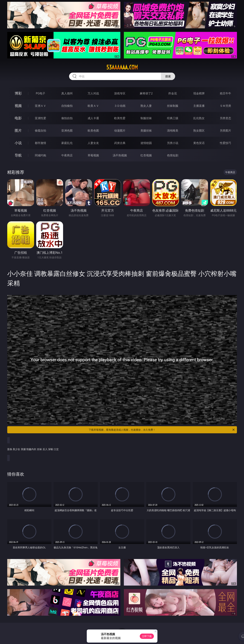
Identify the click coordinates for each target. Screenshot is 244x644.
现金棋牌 (199, 93)
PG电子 (41, 93)
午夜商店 (67, 155)
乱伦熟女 (199, 118)
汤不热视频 (120, 155)
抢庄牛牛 (225, 93)
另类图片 (225, 130)
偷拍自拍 (67, 118)
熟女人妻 (146, 106)
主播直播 (199, 106)
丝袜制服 (173, 106)
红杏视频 (146, 155)
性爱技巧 (225, 143)
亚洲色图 (67, 130)
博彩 (18, 93)
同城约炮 (40, 155)
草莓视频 (93, 155)
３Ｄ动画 (120, 106)
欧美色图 (93, 130)
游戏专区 (120, 93)
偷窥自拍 (40, 130)
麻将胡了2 (146, 93)
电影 (18, 118)
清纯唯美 (173, 130)
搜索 (168, 76)
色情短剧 (173, 155)
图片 (18, 130)
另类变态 (225, 118)
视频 (18, 106)
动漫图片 (120, 130)
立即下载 (147, 636)
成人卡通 (93, 118)
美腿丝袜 (146, 130)
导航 (18, 155)
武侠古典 (120, 143)
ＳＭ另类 (225, 106)
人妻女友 (93, 143)
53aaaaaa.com (122, 67)
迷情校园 (146, 143)
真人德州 (67, 93)
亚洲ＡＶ (40, 106)
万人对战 (93, 93)
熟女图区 (199, 130)
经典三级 (173, 118)
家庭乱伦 (67, 143)
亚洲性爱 (40, 118)
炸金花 (173, 93)
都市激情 (40, 143)
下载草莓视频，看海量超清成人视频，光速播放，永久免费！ (162, 430)
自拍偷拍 (67, 106)
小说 (18, 143)
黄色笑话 (199, 143)
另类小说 (173, 143)
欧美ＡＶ (93, 106)
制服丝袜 (146, 118)
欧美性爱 (120, 118)
